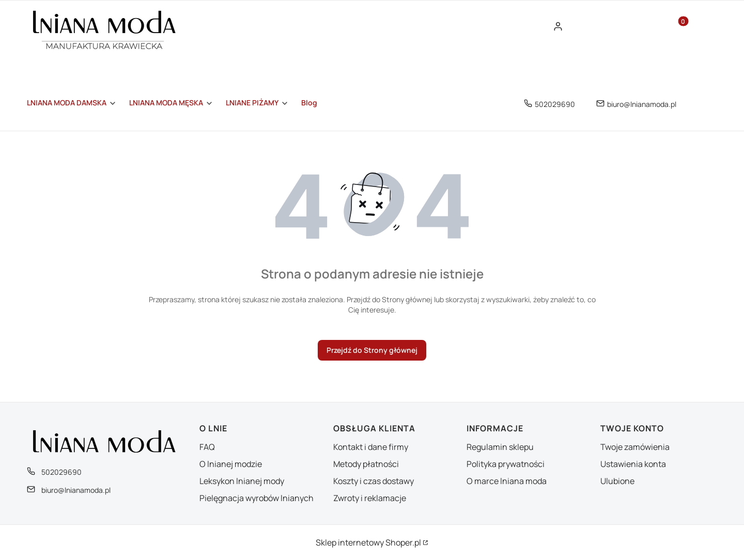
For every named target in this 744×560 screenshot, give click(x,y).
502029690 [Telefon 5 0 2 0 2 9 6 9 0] (555, 104)
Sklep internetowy (368, 542)
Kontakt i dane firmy (371, 447)
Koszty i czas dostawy (374, 481)
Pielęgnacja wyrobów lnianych (257, 498)
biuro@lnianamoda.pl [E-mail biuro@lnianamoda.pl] (642, 104)
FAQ (207, 447)
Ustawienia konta (633, 464)
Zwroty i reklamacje (370, 498)
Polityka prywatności (506, 464)
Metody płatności (366, 464)
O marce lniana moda (507, 481)
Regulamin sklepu (500, 447)
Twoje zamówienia (635, 447)
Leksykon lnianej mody (242, 481)
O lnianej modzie (231, 464)
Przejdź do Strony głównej (372, 350)
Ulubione (617, 481)
